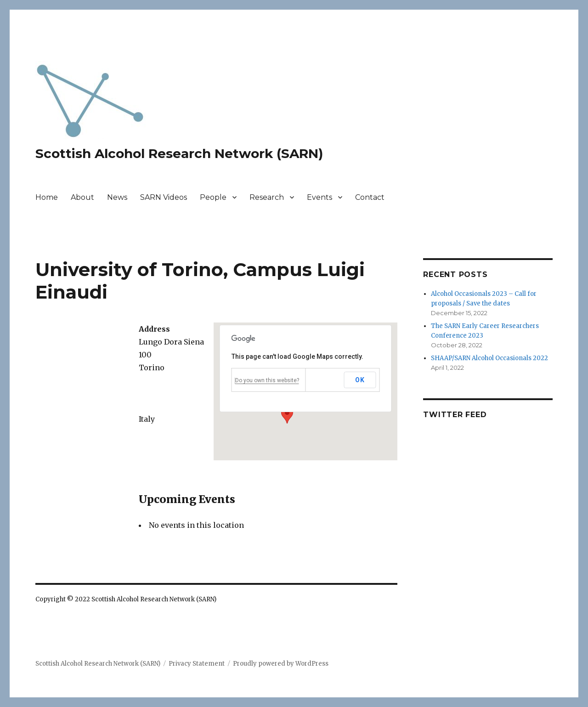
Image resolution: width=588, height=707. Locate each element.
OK (360, 380)
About (82, 197)
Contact (370, 197)
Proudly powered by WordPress (281, 664)
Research (267, 197)
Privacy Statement (197, 664)
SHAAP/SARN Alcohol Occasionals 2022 (489, 358)
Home (47, 197)
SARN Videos (164, 197)
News (117, 197)
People (213, 197)
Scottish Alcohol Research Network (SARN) (179, 153)
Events (319, 197)
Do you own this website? (267, 380)
